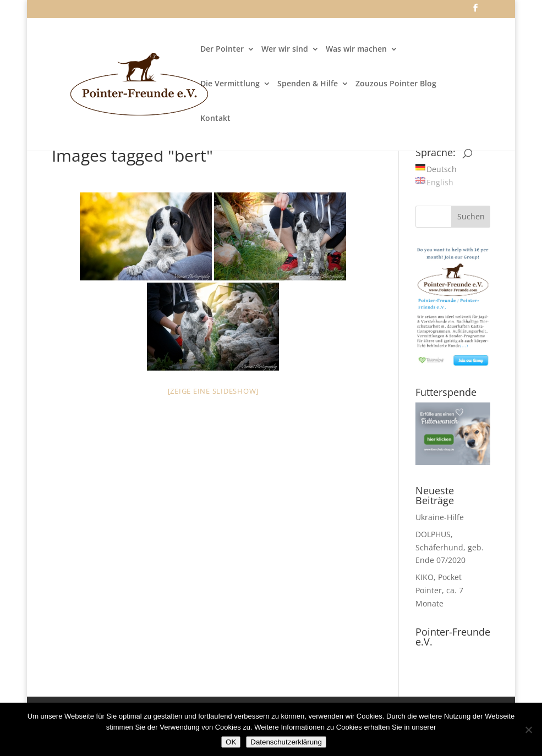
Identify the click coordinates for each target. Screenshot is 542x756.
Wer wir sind (285, 49)
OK (231, 742)
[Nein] (528, 730)
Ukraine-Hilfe (440, 517)
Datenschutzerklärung (286, 742)
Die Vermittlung (230, 84)
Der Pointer (222, 49)
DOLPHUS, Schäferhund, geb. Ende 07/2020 (450, 547)
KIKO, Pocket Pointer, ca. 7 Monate (439, 590)
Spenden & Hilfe (308, 84)
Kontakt (215, 119)
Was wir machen (356, 49)
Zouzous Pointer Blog (396, 84)
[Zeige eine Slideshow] (213, 391)
